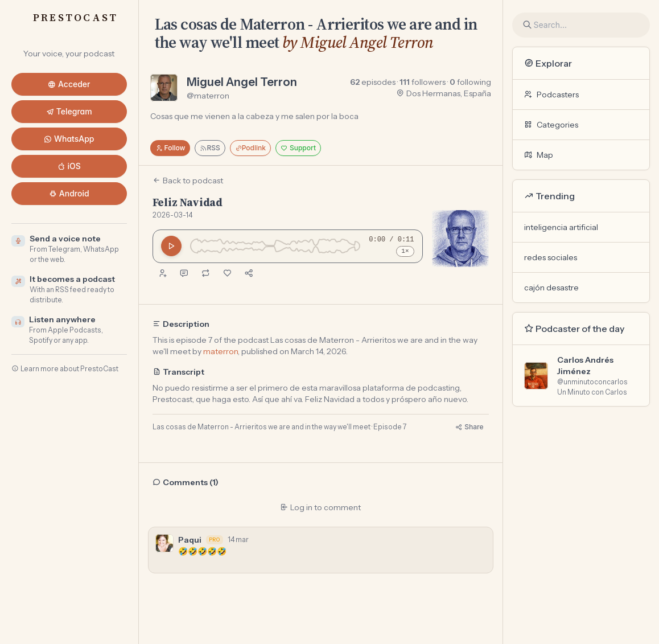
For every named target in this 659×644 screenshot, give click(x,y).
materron (221, 351)
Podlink (250, 148)
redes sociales (551, 257)
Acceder (69, 84)
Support (298, 148)
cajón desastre (551, 288)
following (470, 82)
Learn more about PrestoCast (65, 369)
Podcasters (551, 95)
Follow (170, 148)
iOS (69, 166)
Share (469, 427)
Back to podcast (188, 181)
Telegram (69, 111)
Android (69, 193)
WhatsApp (69, 139)
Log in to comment (320, 507)
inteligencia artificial (561, 227)
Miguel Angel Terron (242, 82)
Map (539, 155)
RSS (210, 148)
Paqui (190, 540)
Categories (551, 125)
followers (423, 82)
